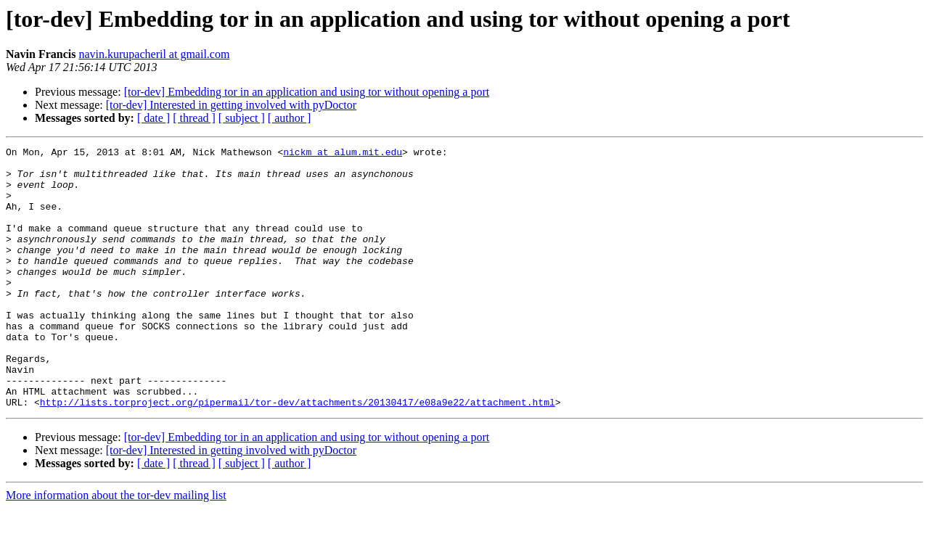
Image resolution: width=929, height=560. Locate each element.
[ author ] (290, 118)
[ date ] (154, 118)
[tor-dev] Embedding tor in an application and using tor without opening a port (307, 92)
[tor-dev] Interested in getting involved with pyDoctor (231, 105)
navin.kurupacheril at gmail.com (154, 54)
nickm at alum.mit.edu (343, 154)
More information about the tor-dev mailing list (116, 547)
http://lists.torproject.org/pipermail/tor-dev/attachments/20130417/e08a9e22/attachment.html (298, 454)
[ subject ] (242, 118)
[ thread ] (194, 118)
